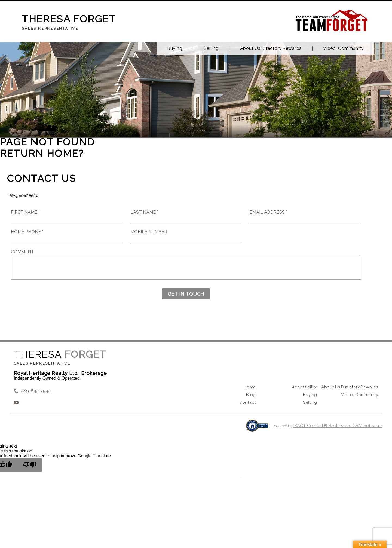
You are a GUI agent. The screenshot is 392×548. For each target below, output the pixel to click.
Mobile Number (149, 232)
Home (250, 387)
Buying (175, 48)
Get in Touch (186, 294)
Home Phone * (27, 232)
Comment (22, 252)
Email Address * (268, 212)
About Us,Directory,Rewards (271, 48)
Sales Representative (42, 363)
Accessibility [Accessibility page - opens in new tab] (304, 387)
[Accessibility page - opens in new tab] (257, 428)
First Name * (25, 212)
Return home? (42, 153)
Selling (211, 48)
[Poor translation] (30, 465)
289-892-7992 (36, 391)
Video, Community (343, 48)
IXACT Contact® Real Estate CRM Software (338, 426)
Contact (248, 402)
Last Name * (144, 212)
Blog (251, 395)
